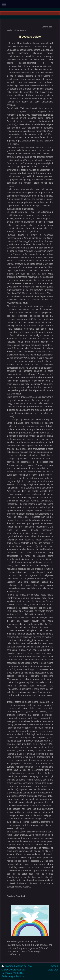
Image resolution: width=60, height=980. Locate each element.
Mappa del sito (24, 966)
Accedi (55, 966)
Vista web (53, 970)
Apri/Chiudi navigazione (30, 4)
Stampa (8, 966)
